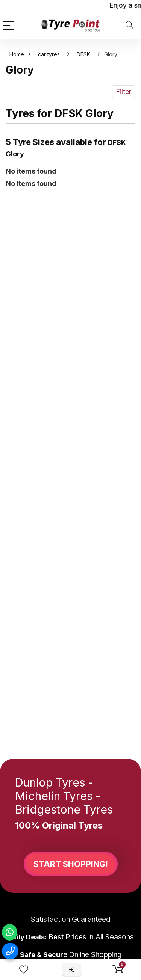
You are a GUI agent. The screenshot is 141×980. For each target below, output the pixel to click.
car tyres (49, 54)
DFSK (83, 54)
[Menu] (9, 25)
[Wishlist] (24, 970)
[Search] (129, 25)
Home (17, 54)
